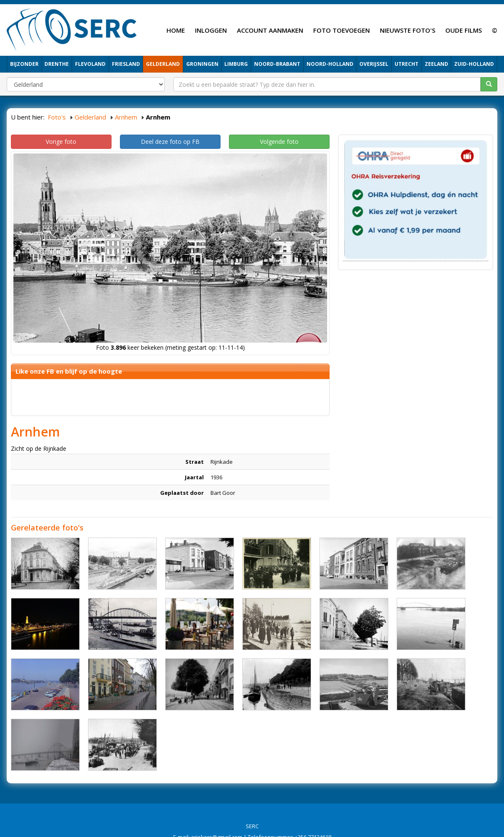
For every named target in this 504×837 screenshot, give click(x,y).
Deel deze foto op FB (170, 142)
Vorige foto (61, 142)
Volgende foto (279, 142)
